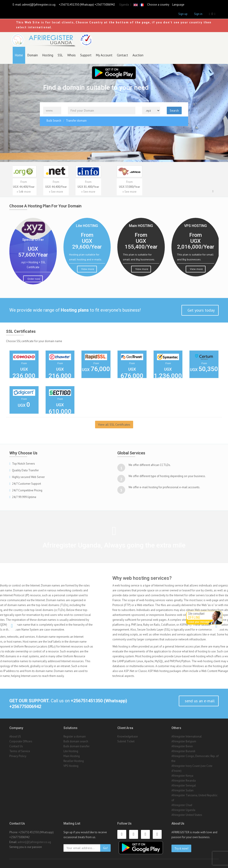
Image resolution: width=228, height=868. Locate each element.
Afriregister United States (187, 815)
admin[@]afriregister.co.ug (39, 5)
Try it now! (181, 848)
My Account (104, 55)
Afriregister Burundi (183, 751)
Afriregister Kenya (182, 776)
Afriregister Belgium (184, 741)
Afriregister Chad (182, 805)
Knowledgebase (128, 736)
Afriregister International (187, 736)
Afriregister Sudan (182, 790)
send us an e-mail (199, 701)
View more (87, 269)
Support (86, 55)
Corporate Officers (21, 741)
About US (15, 736)
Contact (122, 55)
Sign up (183, 14)
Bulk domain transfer (76, 746)
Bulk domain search (76, 741)
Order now (33, 279)
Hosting (48, 55)
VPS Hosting (71, 766)
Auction (138, 55)
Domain (33, 55)
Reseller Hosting (74, 761)
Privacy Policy (18, 756)
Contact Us (16, 746)
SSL (60, 55)
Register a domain (75, 736)
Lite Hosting (71, 751)
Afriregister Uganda (183, 810)
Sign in (198, 14)
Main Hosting (72, 756)
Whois (71, 55)
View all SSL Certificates (114, 425)
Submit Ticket (126, 741)
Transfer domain (76, 121)
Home (19, 55)
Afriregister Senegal (184, 785)
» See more (38, 192)
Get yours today (201, 310)
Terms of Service (20, 751)
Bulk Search (54, 121)
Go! (105, 848)
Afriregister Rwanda (184, 781)
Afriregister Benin (182, 746)
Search (174, 110)
